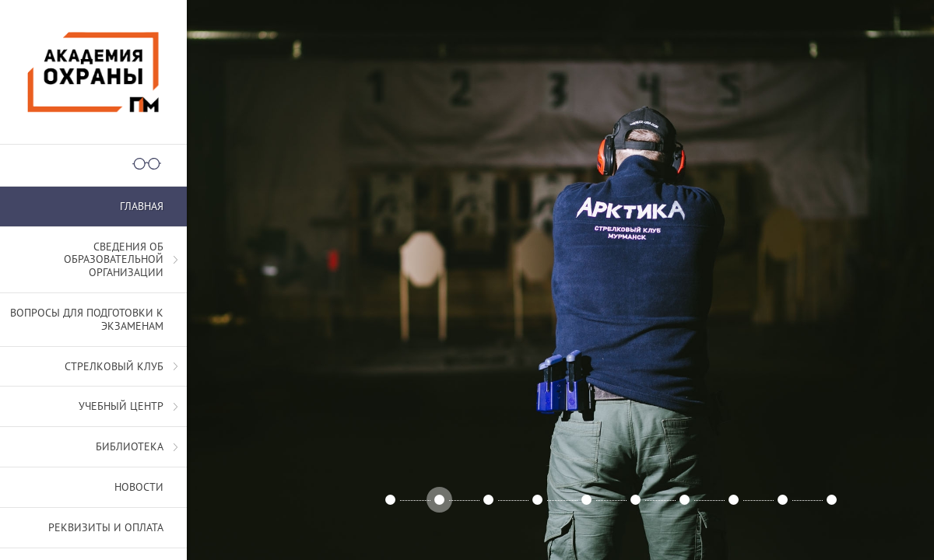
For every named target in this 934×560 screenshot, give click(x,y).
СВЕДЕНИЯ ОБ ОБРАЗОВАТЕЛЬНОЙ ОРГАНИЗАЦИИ (114, 260)
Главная (142, 206)
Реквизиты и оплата (106, 527)
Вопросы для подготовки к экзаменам (87, 319)
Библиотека (130, 446)
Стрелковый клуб (114, 366)
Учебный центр (121, 406)
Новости (139, 487)
